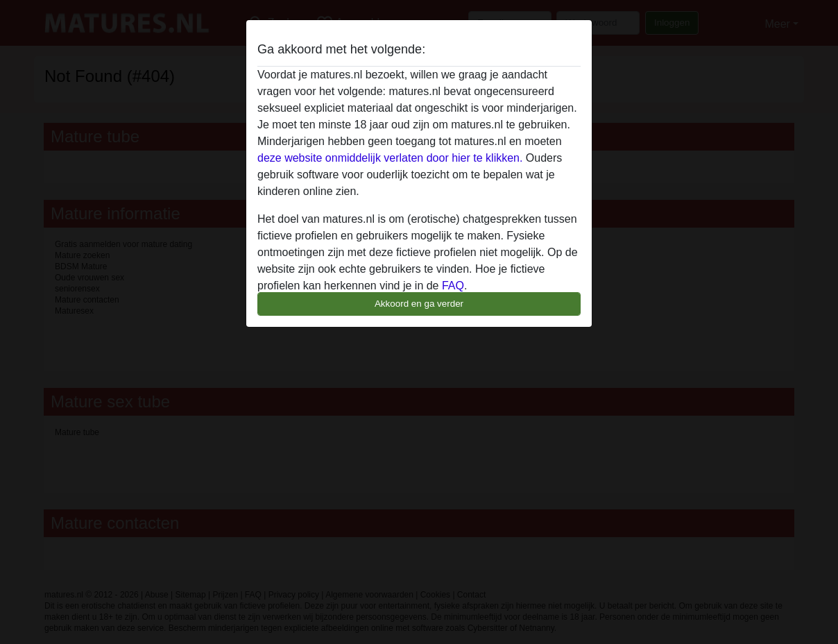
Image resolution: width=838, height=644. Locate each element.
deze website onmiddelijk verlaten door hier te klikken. (390, 158)
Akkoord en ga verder (419, 304)
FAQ (453, 286)
